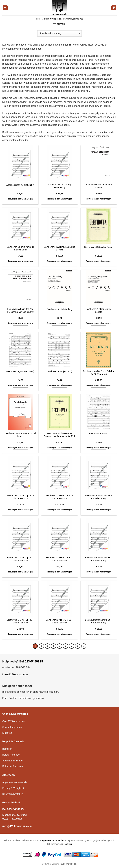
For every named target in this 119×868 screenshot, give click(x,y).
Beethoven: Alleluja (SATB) (59, 372)
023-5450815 (34, 661)
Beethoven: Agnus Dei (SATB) (20, 372)
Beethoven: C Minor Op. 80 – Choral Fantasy (20, 497)
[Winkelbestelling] (59, 33)
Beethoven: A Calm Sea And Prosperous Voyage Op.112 (20, 311)
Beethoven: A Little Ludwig (59, 309)
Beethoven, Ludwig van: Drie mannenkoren (20, 248)
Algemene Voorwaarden (15, 782)
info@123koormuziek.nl (15, 674)
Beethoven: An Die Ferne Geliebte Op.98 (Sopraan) (99, 373)
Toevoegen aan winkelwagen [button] (20, 199)
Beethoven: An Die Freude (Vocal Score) (20, 435)
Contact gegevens (12, 727)
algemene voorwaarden (53, 841)
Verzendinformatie (12, 761)
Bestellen (7, 749)
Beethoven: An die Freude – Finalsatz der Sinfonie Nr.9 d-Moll (59, 435)
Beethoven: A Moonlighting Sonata (99, 311)
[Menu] (5, 8)
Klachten (7, 733)
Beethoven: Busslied (99, 434)
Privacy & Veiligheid (13, 788)
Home (39, 19)
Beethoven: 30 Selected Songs (99, 247)
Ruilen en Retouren (13, 766)
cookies (68, 844)
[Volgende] (84, 646)
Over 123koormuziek (14, 721)
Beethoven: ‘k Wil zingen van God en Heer (59, 248)
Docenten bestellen (13, 794)
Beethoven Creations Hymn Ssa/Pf (99, 186)
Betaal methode (11, 755)
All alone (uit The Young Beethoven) (59, 186)
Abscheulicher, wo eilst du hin (20, 185)
